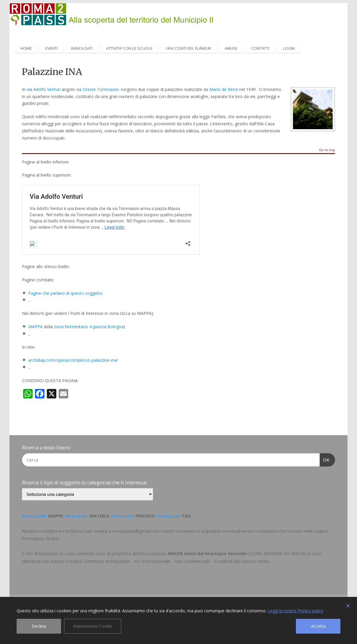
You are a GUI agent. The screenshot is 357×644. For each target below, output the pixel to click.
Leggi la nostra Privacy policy (295, 611)
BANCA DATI (82, 48)
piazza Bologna (109, 327)
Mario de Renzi (224, 89)
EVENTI (51, 48)
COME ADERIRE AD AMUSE (278, 553)
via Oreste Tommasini (97, 89)
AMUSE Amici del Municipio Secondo (207, 553)
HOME (26, 48)
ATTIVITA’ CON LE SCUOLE (129, 48)
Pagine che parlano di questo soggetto (65, 293)
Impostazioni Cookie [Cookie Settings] (93, 626)
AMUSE (231, 48)
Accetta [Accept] (318, 626)
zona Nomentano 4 (73, 327)
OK (325, 459)
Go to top (327, 150)
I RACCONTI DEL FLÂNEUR (188, 48)
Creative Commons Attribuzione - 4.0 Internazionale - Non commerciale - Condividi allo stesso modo (167, 561)
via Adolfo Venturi (44, 89)
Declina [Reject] (39, 626)
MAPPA (36, 327)
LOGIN (289, 48)
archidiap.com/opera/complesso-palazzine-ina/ (73, 360)
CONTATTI (260, 48)
